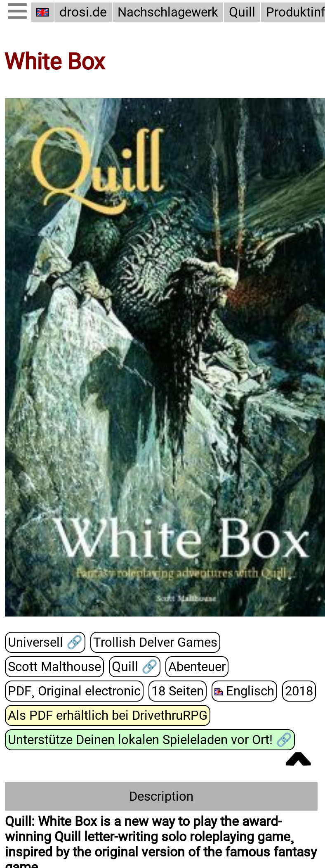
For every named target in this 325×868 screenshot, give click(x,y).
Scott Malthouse (54, 667)
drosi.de (83, 12)
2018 (299, 691)
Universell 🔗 (45, 642)
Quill (242, 12)
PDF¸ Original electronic (74, 691)
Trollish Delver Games (155, 642)
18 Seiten (178, 691)
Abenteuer (197, 667)
